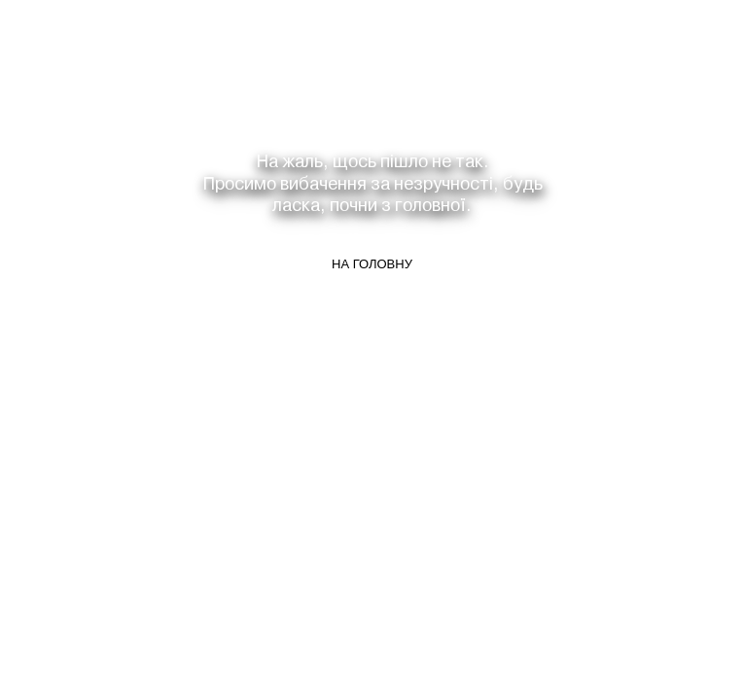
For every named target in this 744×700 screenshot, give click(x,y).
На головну (372, 264)
